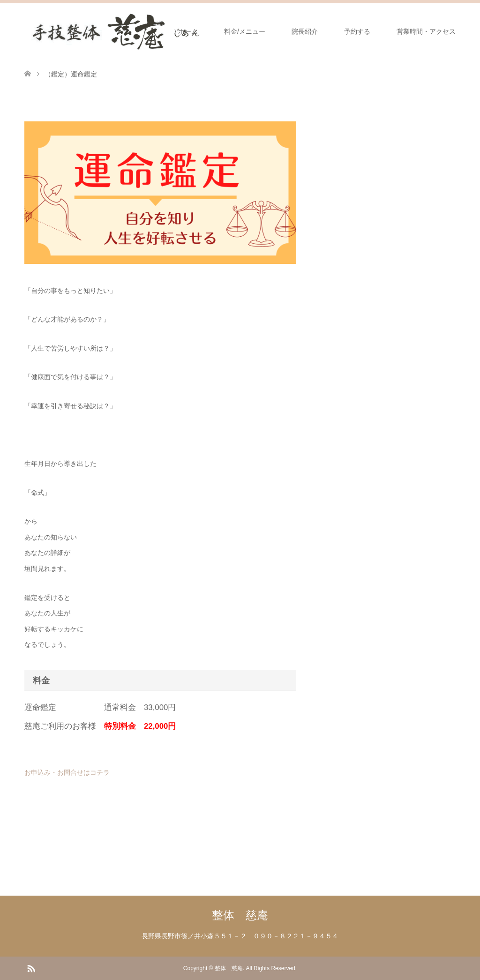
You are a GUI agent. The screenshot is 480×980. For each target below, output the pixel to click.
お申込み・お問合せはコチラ (67, 772)
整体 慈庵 (240, 915)
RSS (31, 968)
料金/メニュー (245, 31)
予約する (357, 31)
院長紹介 (305, 31)
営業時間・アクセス (426, 31)
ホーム (188, 31)
